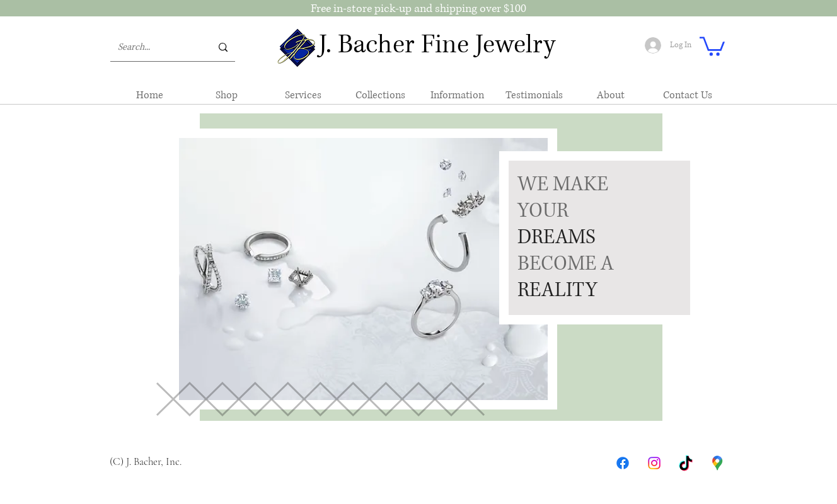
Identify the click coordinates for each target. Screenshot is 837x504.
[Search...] (155, 47)
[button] (712, 45)
